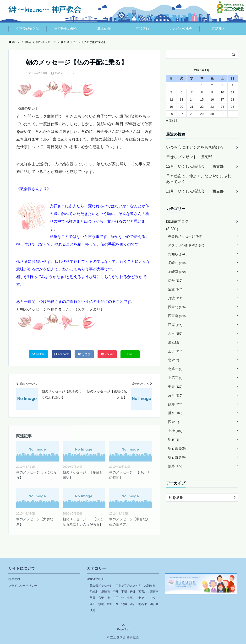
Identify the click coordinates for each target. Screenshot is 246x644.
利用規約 (14, 579)
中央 (175, 386)
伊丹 (175, 280)
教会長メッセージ (185, 236)
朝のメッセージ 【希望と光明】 (83, 475)
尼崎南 (177, 272)
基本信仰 (104, 29)
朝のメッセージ (65, 73)
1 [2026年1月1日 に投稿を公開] (202, 85)
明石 (174, 440)
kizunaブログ (177, 221)
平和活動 (142, 29)
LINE (130, 354)
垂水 (175, 413)
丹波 (175, 298)
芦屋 (175, 325)
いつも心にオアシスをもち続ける (195, 147)
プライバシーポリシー (23, 586)
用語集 (217, 29)
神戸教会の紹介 (66, 29)
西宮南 (177, 316)
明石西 (177, 457)
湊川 (175, 395)
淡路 (175, 466)
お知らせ (178, 254)
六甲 (175, 333)
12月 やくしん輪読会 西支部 (195, 166)
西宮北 (177, 307)
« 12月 (172, 121)
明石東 (177, 448)
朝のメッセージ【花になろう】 (36, 475)
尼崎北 (177, 263)
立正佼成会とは (27, 29)
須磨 (175, 404)
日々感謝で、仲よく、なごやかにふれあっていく (199, 179)
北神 (175, 431)
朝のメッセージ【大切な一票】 (36, 522)
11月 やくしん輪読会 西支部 (195, 191)
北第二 (175, 378)
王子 (175, 351)
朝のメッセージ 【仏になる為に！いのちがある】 (83, 522)
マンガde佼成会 (180, 29)
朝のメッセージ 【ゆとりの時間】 (129, 475)
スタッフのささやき (186, 245)
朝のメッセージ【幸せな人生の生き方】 (129, 522)
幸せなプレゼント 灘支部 (189, 157)
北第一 (175, 369)
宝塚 (175, 289)
